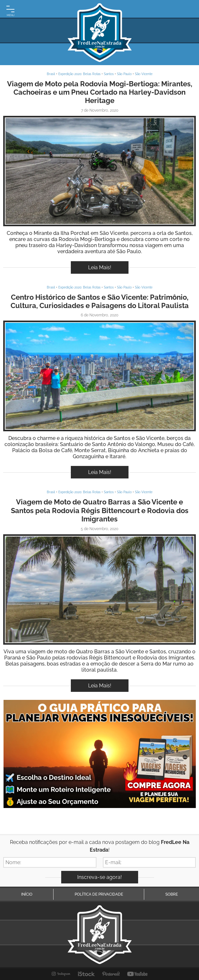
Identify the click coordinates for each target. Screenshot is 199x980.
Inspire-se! (99, 171)
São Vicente (144, 74)
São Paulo (124, 74)
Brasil (51, 74)
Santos (109, 74)
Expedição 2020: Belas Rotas (79, 74)
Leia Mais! (100, 267)
